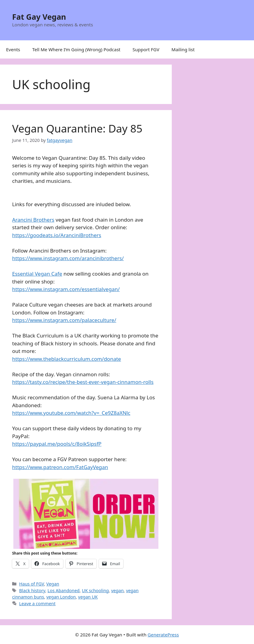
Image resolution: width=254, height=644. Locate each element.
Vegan (53, 584)
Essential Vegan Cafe (37, 274)
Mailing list (183, 49)
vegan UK (88, 597)
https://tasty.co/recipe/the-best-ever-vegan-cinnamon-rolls (83, 382)
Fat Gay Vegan (39, 17)
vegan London (61, 597)
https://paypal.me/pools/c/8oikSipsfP (57, 444)
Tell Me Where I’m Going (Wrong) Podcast (76, 49)
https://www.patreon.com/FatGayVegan (60, 467)
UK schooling (95, 590)
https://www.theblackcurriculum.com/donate (67, 359)
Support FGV (146, 49)
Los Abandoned (64, 590)
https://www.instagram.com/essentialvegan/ (66, 289)
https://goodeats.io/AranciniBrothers (57, 235)
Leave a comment (37, 604)
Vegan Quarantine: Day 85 (77, 128)
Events (13, 49)
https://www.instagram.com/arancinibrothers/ (68, 258)
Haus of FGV (32, 584)
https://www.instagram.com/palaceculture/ (64, 320)
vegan (117, 590)
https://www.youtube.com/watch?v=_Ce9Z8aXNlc (71, 413)
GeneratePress (163, 635)
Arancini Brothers (33, 220)
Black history (32, 590)
